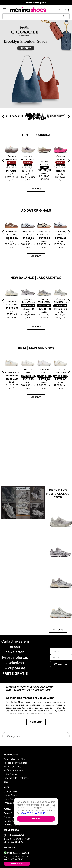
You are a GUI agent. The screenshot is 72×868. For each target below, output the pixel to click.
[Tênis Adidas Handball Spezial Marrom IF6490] (12, 232)
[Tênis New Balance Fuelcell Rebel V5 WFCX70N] (60, 160)
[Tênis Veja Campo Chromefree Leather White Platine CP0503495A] (44, 371)
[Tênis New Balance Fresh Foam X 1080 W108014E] (12, 160)
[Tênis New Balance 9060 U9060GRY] (44, 301)
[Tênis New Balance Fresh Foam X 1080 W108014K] (28, 160)
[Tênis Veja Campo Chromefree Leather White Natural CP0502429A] (28, 371)
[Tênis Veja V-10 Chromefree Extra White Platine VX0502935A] (12, 371)
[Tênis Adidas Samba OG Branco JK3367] (28, 232)
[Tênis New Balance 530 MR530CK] (28, 301)
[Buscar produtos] (65, 16)
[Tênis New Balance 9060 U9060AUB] (60, 301)
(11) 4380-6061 (15, 835)
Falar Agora (17, 864)
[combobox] (36, 16)
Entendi (36, 818)
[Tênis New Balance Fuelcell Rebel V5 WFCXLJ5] (44, 160)
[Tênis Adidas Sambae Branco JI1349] (60, 232)
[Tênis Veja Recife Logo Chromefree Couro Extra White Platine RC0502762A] (60, 371)
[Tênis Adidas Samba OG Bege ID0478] (44, 232)
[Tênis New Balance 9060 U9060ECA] (12, 301)
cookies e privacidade (33, 813)
